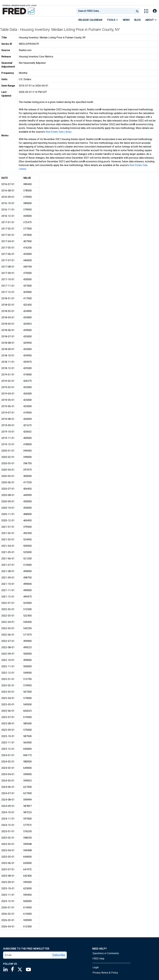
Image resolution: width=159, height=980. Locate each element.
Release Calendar (90, 20)
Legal (96, 967)
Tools (113, 20)
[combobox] (105, 11)
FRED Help (98, 959)
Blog (137, 20)
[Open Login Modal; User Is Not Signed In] (155, 11)
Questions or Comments (106, 953)
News (126, 20)
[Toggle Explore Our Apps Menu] (146, 11)
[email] (27, 955)
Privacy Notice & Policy (105, 973)
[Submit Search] (137, 11)
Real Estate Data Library (58, 132)
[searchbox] (106, 11)
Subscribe (59, 955)
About (151, 20)
